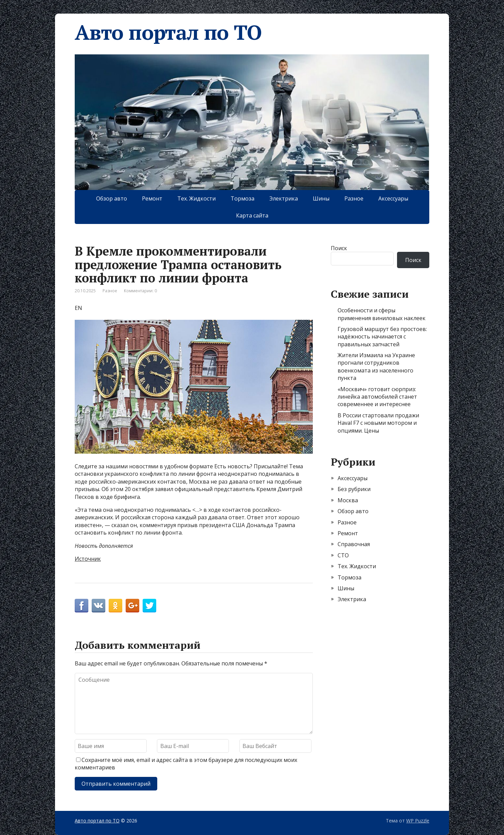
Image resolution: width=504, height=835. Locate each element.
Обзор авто (112, 198)
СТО (343, 555)
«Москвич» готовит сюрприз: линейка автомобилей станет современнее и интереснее (377, 397)
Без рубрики (354, 489)
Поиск (339, 248)
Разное (354, 198)
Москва (348, 500)
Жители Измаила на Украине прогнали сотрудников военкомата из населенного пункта (376, 367)
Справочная (354, 544)
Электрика (284, 198)
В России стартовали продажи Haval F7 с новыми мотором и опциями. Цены (378, 423)
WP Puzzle (418, 821)
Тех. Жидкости (196, 198)
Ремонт (152, 198)
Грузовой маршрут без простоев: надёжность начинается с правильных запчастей (382, 337)
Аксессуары (393, 198)
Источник (88, 559)
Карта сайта (252, 215)
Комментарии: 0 (140, 291)
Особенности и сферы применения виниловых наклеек (382, 314)
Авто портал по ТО (168, 32)
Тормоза (242, 198)
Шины (321, 198)
